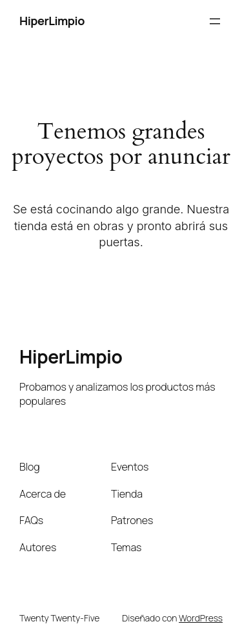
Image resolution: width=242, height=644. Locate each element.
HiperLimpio (52, 21)
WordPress (201, 618)
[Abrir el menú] (215, 21)
